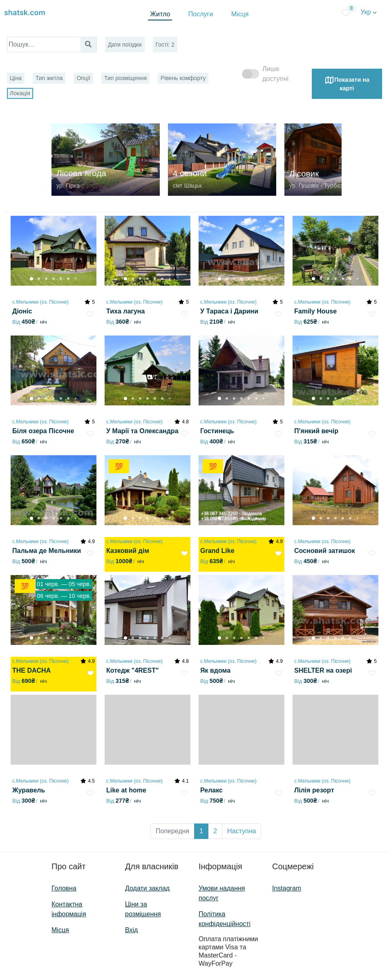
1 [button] (201, 831)
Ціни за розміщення (143, 909)
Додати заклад (147, 888)
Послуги (201, 14)
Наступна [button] (241, 831)
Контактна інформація (69, 909)
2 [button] (215, 831)
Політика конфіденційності (225, 919)
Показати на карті (347, 83)
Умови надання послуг (222, 893)
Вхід (131, 930)
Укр (369, 12)
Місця (240, 14)
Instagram (287, 888)
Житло (160, 14)
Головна (64, 888)
